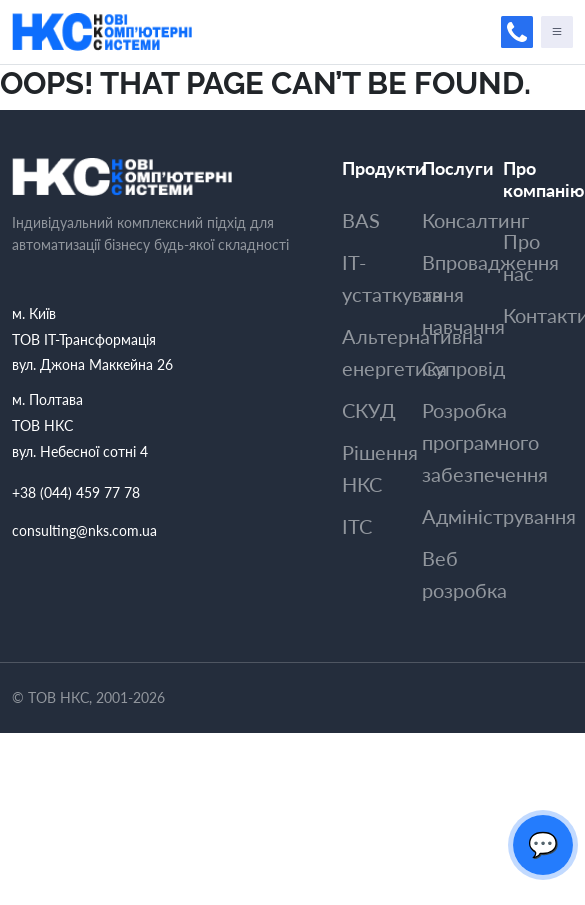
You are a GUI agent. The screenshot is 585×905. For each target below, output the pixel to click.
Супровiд (463, 368)
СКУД (369, 410)
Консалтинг (475, 220)
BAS (361, 220)
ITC (357, 526)
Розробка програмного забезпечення (485, 442)
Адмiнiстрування (499, 516)
